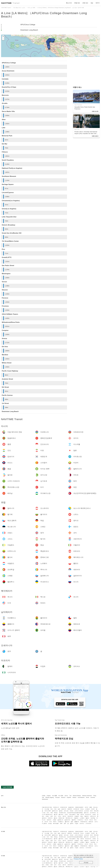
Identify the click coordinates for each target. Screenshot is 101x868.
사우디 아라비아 (79, 811)
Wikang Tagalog (50, 797)
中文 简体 (61, 796)
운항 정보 (85, 3)
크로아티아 (70, 816)
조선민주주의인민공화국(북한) (75, 813)
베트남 (56, 813)
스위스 (66, 814)
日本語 (44, 796)
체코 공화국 (72, 814)
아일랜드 (77, 816)
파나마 (46, 822)
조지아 (86, 807)
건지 (55, 816)
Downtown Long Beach (29, 30)
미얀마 (93, 809)
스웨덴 (54, 820)
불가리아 (61, 814)
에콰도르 (91, 822)
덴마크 (82, 814)
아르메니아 (56, 807)
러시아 (86, 820)
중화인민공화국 (79, 807)
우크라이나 (80, 820)
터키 (48, 813)
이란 (55, 809)
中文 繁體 (54, 796)
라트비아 (50, 818)
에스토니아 (88, 814)
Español (69, 797)
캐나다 (91, 820)
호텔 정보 (77, 3)
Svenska (93, 797)
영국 (52, 816)
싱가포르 (87, 811)
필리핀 (61, 811)
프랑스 (47, 816)
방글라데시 (71, 807)
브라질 (50, 823)
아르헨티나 (61, 822)
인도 (52, 809)
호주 (65, 823)
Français (57, 797)
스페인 (94, 814)
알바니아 (86, 813)
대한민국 (70, 809)
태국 (91, 811)
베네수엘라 (56, 823)
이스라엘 (47, 809)
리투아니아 (93, 816)
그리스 (60, 816)
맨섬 (82, 816)
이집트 (77, 823)
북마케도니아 (69, 818)
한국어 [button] (98, 3)
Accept (86, 862)
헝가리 (64, 816)
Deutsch (63, 797)
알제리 (72, 823)
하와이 (55, 822)
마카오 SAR (48, 811)
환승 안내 (69, 3)
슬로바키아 (67, 820)
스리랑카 (87, 809)
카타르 (72, 811)
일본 (59, 809)
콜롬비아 (77, 822)
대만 (52, 813)
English (49, 796)
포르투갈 (93, 818)
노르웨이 (82, 818)
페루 (61, 823)
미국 (50, 822)
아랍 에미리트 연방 (47, 807)
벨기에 (56, 814)
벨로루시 (74, 820)
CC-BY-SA (97, 56)
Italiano (74, 797)
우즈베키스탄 (62, 813)
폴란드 (87, 818)
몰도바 (56, 818)
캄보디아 (64, 809)
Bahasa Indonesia (87, 796)
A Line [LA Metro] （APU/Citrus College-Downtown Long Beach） (44, 15)
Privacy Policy (78, 859)
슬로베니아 (60, 820)
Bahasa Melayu (77, 796)
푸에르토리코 (84, 822)
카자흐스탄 (76, 809)
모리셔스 (82, 823)
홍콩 (91, 807)
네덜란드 (76, 818)
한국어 (66, 796)
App (92, 3)
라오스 (82, 809)
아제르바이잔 (64, 807)
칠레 (72, 822)
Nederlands (45, 799)
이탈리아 (86, 816)
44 (49, 47)
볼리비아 (67, 822)
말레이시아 (55, 811)
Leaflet (77, 56)
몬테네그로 (61, 818)
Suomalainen (81, 797)
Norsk (88, 797)
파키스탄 (66, 811)
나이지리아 (88, 823)
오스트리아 (93, 813)
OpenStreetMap (84, 56)
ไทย (70, 796)
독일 (78, 814)
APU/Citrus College (28, 25)
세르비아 (49, 820)
